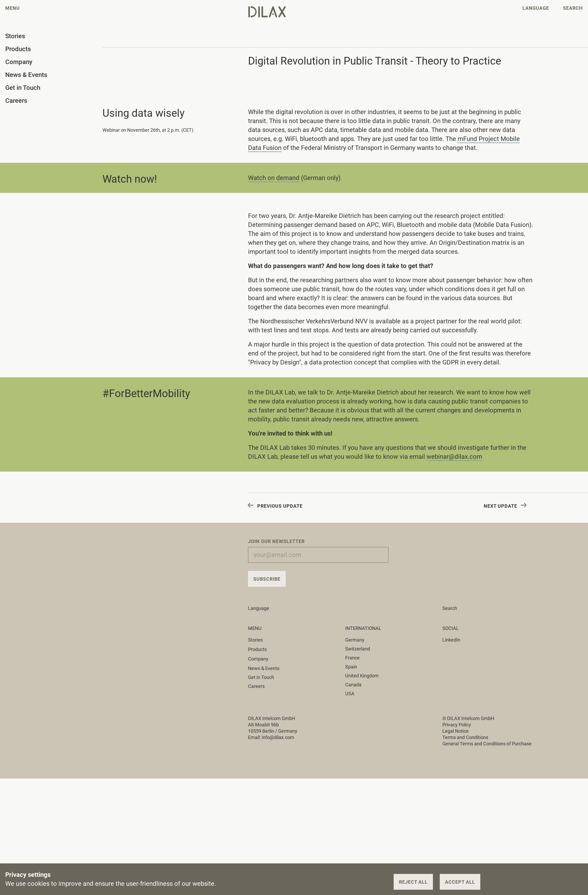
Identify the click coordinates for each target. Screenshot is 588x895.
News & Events (264, 668)
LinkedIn (451, 640)
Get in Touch (261, 677)
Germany (355, 640)
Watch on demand (274, 179)
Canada (353, 685)
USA (350, 694)
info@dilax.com (278, 737)
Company (261, 659)
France (352, 658)
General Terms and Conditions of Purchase (487, 744)
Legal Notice (456, 731)
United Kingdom (362, 676)
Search (450, 608)
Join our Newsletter (276, 541)
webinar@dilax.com (454, 458)
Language (262, 608)
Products (260, 649)
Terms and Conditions (465, 737)
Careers (256, 686)
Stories (258, 640)
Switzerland (358, 649)
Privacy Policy (457, 725)
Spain (351, 667)
